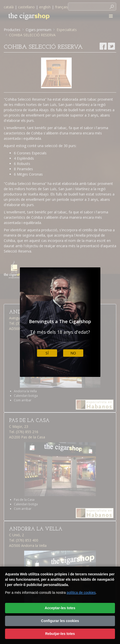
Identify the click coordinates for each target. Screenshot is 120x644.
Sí (47, 353)
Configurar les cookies (60, 621)
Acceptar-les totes (60, 608)
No (73, 353)
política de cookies (81, 593)
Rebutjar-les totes (60, 634)
